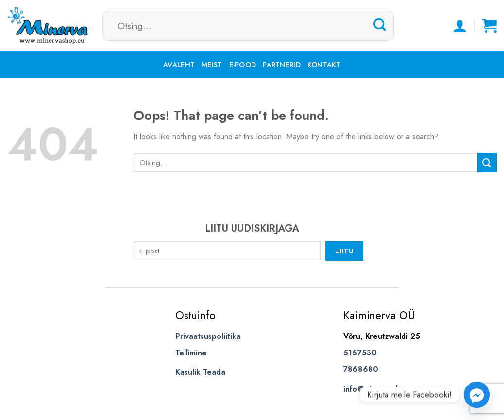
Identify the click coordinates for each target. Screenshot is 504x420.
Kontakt (324, 65)
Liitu (344, 251)
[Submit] (380, 25)
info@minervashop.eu (382, 389)
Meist (212, 65)
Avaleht (179, 65)
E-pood (243, 65)
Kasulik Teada (200, 372)
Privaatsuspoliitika (208, 336)
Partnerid (282, 65)
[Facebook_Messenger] (477, 395)
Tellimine (191, 353)
